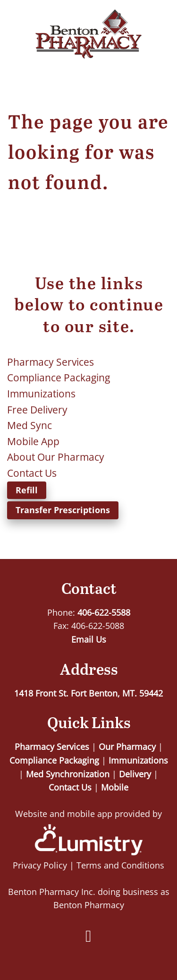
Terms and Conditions (120, 865)
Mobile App (33, 441)
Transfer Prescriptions (63, 510)
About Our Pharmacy (56, 457)
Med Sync (29, 425)
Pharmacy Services (51, 362)
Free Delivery (37, 410)
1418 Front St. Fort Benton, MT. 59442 (88, 693)
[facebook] (89, 937)
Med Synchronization (68, 774)
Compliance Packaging (59, 378)
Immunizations (41, 394)
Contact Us (32, 473)
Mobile (115, 787)
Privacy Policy (40, 865)
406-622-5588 (104, 612)
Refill (27, 490)
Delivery (135, 774)
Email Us (89, 639)
